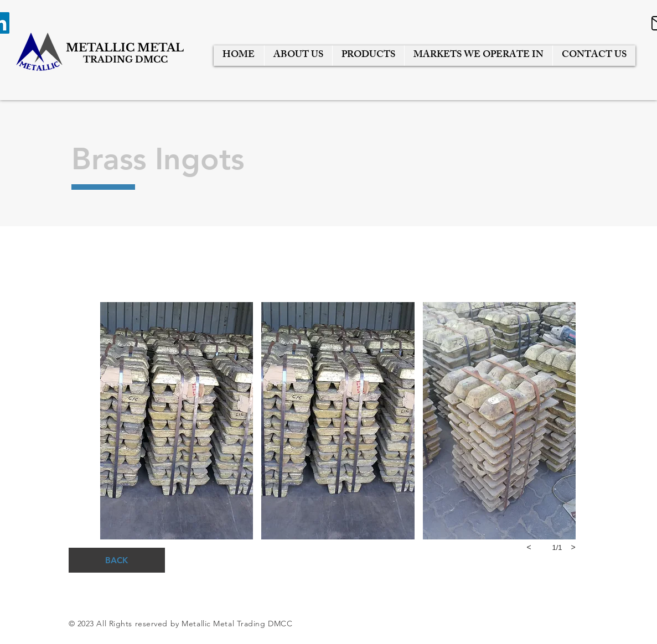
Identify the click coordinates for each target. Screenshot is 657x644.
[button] (177, 421)
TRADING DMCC (125, 59)
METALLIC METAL (126, 48)
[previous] (529, 547)
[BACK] (117, 560)
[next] (573, 547)
